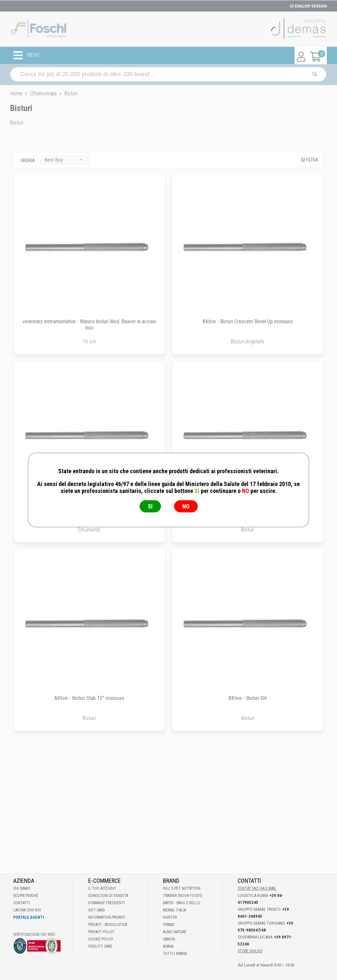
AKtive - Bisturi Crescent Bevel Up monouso (248, 321)
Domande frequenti (106, 903)
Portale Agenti (28, 917)
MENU (26, 55)
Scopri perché (26, 896)
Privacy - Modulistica (108, 925)
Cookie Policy (101, 939)
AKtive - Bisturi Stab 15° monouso (89, 698)
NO (186, 506)
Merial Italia (174, 910)
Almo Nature (175, 932)
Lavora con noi (27, 910)
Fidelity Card (100, 946)
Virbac (169, 925)
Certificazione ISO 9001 (34, 935)
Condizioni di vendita (108, 896)
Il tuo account (102, 888)
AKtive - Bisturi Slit (248, 698)
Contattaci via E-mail (257, 888)
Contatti (22, 903)
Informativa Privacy (107, 917)
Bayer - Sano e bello (181, 903)
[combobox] (65, 160)
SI (150, 506)
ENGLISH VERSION (308, 6)
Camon (169, 939)
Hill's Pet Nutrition (182, 888)
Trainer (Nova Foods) (183, 896)
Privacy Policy (101, 932)
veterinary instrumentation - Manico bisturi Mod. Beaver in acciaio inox (89, 325)
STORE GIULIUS (250, 951)
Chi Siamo (22, 888)
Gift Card (97, 910)
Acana (168, 946)
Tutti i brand (175, 954)
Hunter (170, 917)
